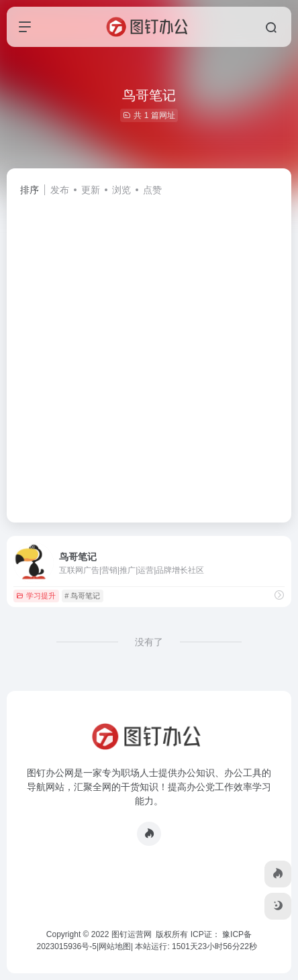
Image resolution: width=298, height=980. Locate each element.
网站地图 (115, 946)
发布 (60, 190)
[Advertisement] (149, 353)
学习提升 (36, 596)
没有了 (149, 642)
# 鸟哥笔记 (82, 596)
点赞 (152, 190)
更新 (91, 190)
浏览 (121, 190)
